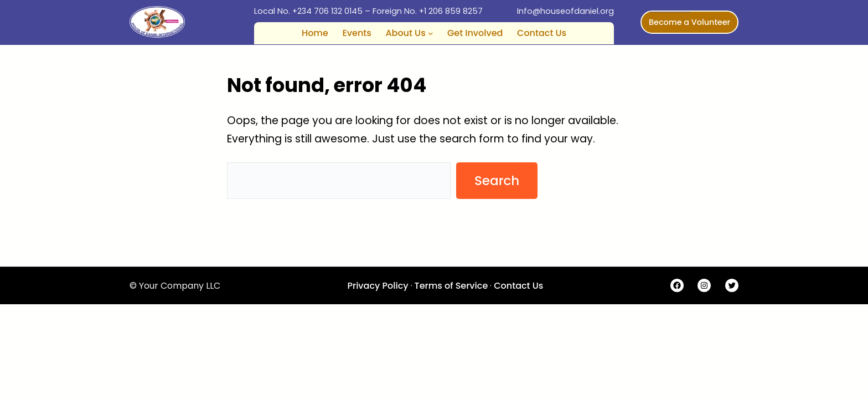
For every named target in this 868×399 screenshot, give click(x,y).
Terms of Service (451, 286)
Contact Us (518, 286)
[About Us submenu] (431, 33)
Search (497, 181)
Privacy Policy (378, 286)
